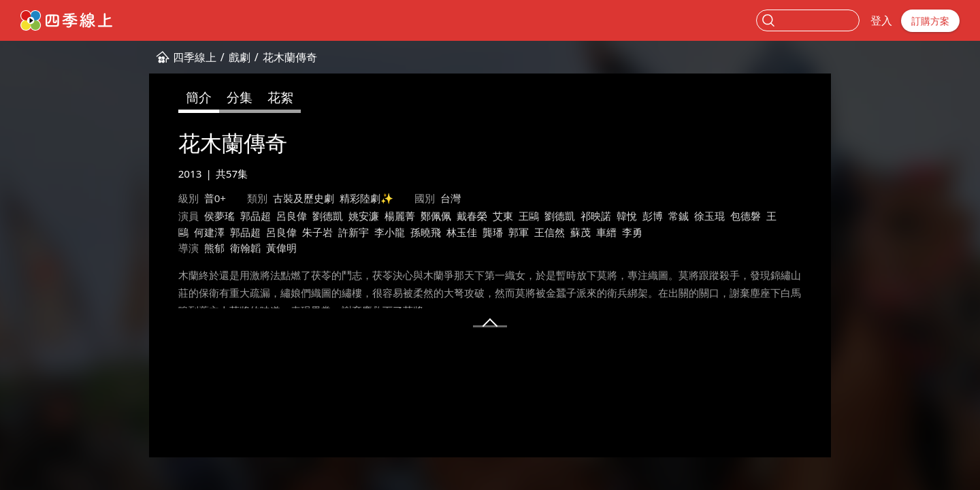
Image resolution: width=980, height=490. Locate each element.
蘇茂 (581, 232)
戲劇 (240, 57)
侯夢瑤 (219, 216)
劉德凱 (328, 216)
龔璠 (493, 232)
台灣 (451, 198)
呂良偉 (292, 216)
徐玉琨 (709, 216)
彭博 (653, 216)
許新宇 (354, 232)
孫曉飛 (426, 232)
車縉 (606, 232)
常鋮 (679, 216)
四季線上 (195, 57)
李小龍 (390, 232)
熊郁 (214, 248)
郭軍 (519, 232)
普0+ (215, 198)
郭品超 (256, 216)
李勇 (632, 232)
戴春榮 (472, 216)
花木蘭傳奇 (290, 57)
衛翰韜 (245, 248)
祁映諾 (596, 216)
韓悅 (627, 216)
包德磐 (746, 216)
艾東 (503, 216)
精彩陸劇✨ (366, 198)
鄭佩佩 (436, 216)
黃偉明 (281, 248)
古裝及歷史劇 (304, 198)
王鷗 (529, 216)
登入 (881, 20)
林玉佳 (462, 232)
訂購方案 (930, 21)
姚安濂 (364, 216)
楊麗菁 (400, 216)
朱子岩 (317, 232)
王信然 (550, 232)
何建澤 (209, 232)
